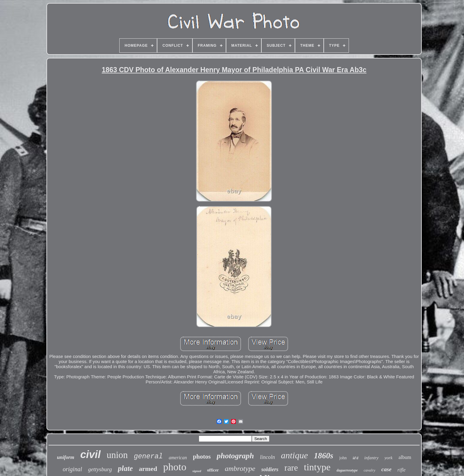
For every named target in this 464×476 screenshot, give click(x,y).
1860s (324, 456)
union (117, 455)
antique (294, 455)
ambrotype (240, 469)
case (386, 469)
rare (291, 468)
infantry (371, 458)
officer (213, 470)
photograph (235, 456)
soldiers (270, 469)
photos (202, 457)
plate (125, 468)
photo (175, 467)
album (405, 457)
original (72, 469)
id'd (356, 458)
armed (148, 469)
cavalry (369, 470)
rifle (402, 470)
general (148, 457)
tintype (317, 467)
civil (91, 454)
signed (197, 471)
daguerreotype (347, 470)
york (389, 458)
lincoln (267, 457)
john (343, 458)
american (178, 458)
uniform (66, 457)
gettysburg (100, 469)
